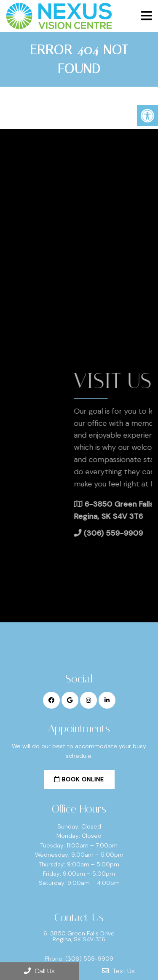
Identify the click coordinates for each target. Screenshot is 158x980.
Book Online (79, 779)
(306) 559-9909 (89, 959)
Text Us (118, 971)
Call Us (39, 971)
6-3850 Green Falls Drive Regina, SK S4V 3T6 (79, 936)
